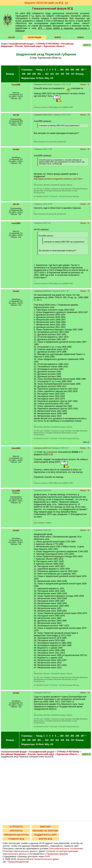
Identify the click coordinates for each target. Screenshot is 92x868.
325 (62, 74)
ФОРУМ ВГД (45, 839)
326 (68, 74)
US (52, 78)
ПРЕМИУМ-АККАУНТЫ (16, 835)
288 (24, 74)
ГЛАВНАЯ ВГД (16, 839)
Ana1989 (16, 85)
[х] (66, 3)
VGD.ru (11, 37)
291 (39, 74)
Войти (58, 37)
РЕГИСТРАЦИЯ (35, 37)
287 (83, 70)
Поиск (80, 37)
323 (52, 74)
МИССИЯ (45, 827)
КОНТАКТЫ (16, 831)
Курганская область (54, 46)
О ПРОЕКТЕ (16, 827)
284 (67, 70)
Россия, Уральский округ (28, 46)
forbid (16, 149)
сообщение (52, 452)
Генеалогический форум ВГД (53, 9)
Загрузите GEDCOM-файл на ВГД (44, 3)
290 (34, 74)
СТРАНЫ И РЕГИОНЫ (48, 44)
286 (77, 70)
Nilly (47, 78)
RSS (48, 856)
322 (47, 74)
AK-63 (16, 115)
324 (57, 74)
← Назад (38, 70)
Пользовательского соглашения (66, 849)
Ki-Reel (40, 78)
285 (72, 70)
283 (62, 70)
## (89, 84)
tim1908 (16, 491)
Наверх (83, 84)
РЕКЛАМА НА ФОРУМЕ (45, 831)
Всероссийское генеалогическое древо (38, 859)
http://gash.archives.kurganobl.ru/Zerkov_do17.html (58, 179)
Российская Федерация (13, 754)
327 (73, 74)
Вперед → (11, 74)
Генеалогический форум (14, 752)
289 (29, 74)
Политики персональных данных (20, 851)
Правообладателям (18, 862)
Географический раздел (21, 44)
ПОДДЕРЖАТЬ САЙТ (45, 835)
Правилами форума (57, 854)
